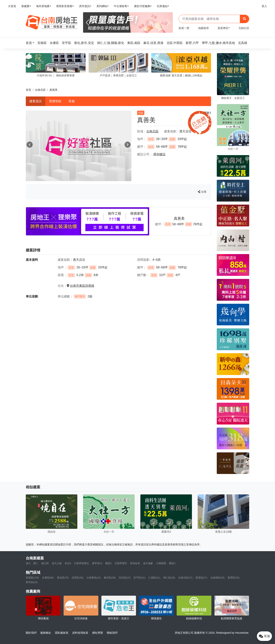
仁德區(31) (154, 578)
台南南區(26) (217, 578)
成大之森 (57, 563)
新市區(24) (32, 582)
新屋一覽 (184, 28)
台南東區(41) (94, 578)
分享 (202, 192)
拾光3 (68, 563)
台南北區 (40, 90)
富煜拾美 (135, 563)
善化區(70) (63, 578)
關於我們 (31, 633)
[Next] (168, 23)
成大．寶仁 (32, 563)
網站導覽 (98, 633)
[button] (31, 43)
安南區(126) (32, 578)
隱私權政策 (62, 633)
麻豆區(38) (110, 578)
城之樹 (45, 563)
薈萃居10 (97, 563)
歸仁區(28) (169, 578)
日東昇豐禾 (121, 563)
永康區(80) (48, 578)
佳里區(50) (78, 578)
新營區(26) (234, 578)
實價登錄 (55, 101)
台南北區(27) (185, 578)
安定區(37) (125, 578)
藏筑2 (172, 563)
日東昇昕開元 (82, 563)
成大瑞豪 (148, 563)
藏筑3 (108, 563)
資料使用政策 (80, 633)
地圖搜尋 (203, 28)
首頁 (28, 90)
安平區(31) (139, 578)
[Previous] (88, 23)
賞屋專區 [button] (223, 28)
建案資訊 (36, 101)
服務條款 (46, 633)
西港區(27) (201, 578)
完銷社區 (244, 28)
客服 (72, 101)
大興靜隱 (161, 563)
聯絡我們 (112, 633)
